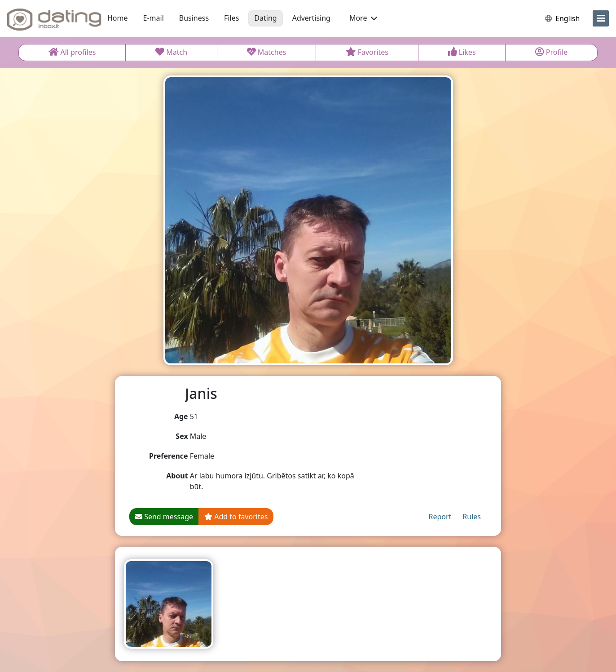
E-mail (154, 18)
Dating (265, 18)
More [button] (363, 18)
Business (194, 18)
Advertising (311, 18)
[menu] (601, 18)
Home (118, 18)
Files (231, 18)
